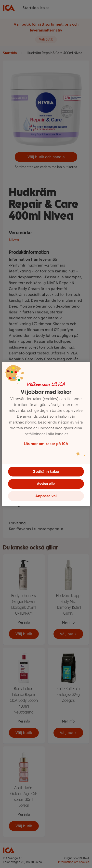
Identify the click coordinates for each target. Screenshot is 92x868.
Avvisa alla (46, 484)
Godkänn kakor (46, 471)
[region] (46, 434)
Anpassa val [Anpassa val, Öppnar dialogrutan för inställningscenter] (46, 496)
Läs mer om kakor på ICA (46, 444)
